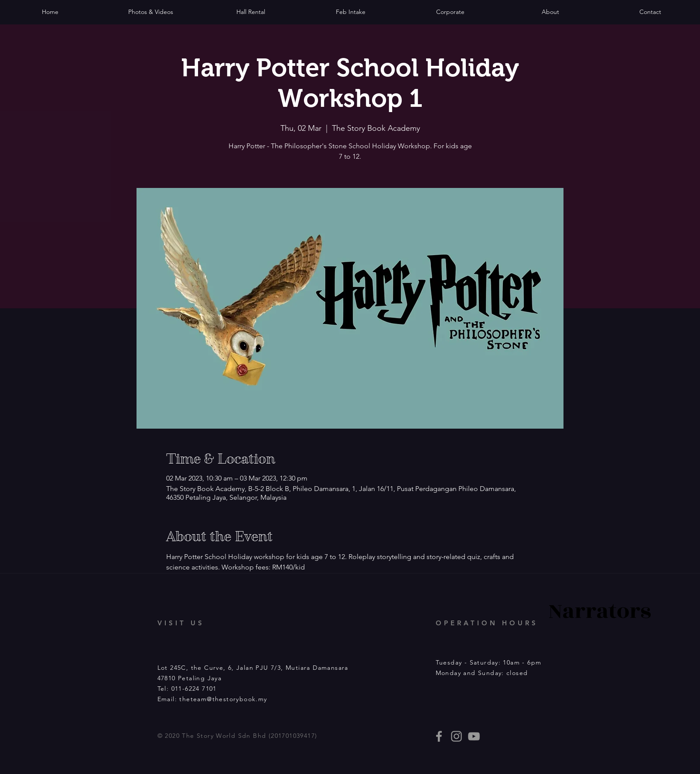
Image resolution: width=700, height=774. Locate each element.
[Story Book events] (474, 736)
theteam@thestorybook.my (223, 699)
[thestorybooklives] (439, 736)
